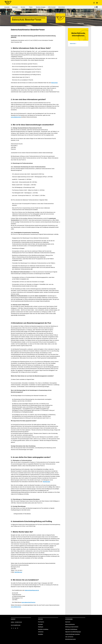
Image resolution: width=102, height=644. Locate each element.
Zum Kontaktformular (16, 625)
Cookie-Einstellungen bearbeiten (73, 634)
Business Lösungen (41, 7)
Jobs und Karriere (69, 637)
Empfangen (15, 7)
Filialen (31, 7)
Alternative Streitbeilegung (71, 629)
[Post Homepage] (8, 3)
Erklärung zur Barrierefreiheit (72, 627)
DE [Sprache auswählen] (96, 7)
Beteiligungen (47, 482)
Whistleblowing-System (70, 639)
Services (23, 7)
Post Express (41, 622)
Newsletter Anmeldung (43, 629)
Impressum (68, 622)
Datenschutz (54, 83)
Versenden (7, 7)
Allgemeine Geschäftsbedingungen (73, 632)
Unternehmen (62, 7)
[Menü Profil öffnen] (94, 3)
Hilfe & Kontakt (52, 7)
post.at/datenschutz (16, 117)
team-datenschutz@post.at (28, 602)
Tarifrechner (41, 632)
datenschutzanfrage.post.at (32, 590)
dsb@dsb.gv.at (18, 572)
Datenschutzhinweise (70, 624)
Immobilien (41, 634)
